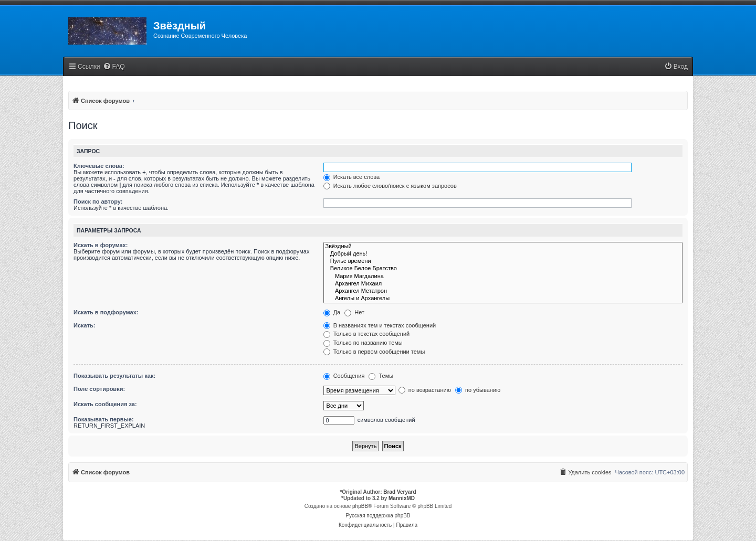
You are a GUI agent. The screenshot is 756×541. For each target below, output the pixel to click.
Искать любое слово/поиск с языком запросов (390, 186)
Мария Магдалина (503, 277)
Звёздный (503, 247)
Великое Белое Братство (503, 269)
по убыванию (478, 390)
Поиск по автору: (98, 201)
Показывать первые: (104, 419)
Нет (354, 312)
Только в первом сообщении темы (374, 352)
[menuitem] (114, 67)
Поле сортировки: (99, 389)
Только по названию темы (363, 343)
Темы (381, 376)
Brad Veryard (400, 492)
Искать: (84, 325)
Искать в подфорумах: (106, 312)
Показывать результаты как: (114, 376)
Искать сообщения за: (105, 404)
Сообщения (344, 376)
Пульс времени (503, 261)
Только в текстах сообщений (367, 334)
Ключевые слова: (99, 166)
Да (332, 312)
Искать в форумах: (101, 245)
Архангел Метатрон (503, 291)
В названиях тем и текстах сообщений (380, 325)
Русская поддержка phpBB (378, 516)
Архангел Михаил (503, 284)
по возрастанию (425, 390)
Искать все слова (352, 177)
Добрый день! (503, 254)
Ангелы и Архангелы (503, 299)
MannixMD (402, 498)
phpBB (360, 506)
